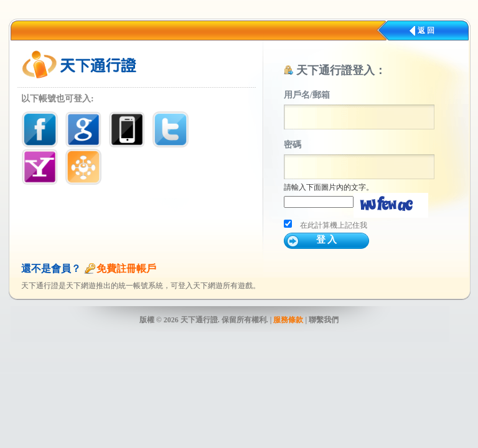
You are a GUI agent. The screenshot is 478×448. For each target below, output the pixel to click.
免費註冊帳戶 (126, 268)
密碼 (293, 145)
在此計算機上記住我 (334, 225)
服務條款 (288, 320)
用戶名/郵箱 (307, 95)
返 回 (426, 30)
